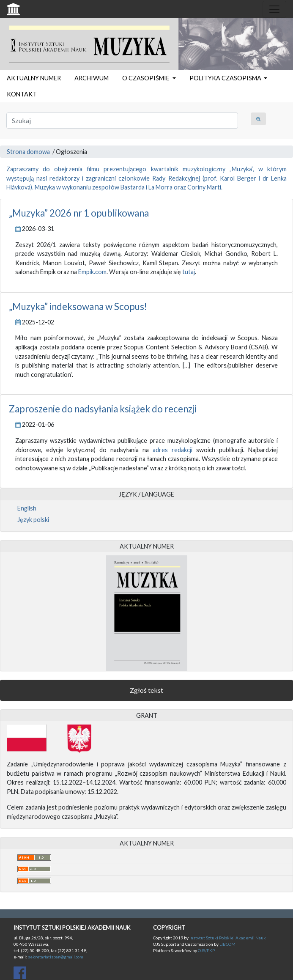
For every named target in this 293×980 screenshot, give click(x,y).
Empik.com (92, 272)
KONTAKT (22, 94)
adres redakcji (173, 450)
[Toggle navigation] (274, 9)
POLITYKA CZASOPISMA (226, 78)
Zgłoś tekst (146, 690)
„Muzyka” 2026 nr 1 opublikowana (79, 213)
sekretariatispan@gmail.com (56, 957)
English (27, 508)
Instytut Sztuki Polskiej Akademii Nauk (228, 938)
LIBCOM (227, 944)
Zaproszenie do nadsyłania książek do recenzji (103, 409)
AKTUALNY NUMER (34, 78)
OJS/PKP (206, 950)
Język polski (33, 520)
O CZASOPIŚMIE (146, 78)
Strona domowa (28, 152)
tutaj (189, 272)
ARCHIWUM (92, 78)
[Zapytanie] (122, 121)
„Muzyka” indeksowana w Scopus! (78, 306)
